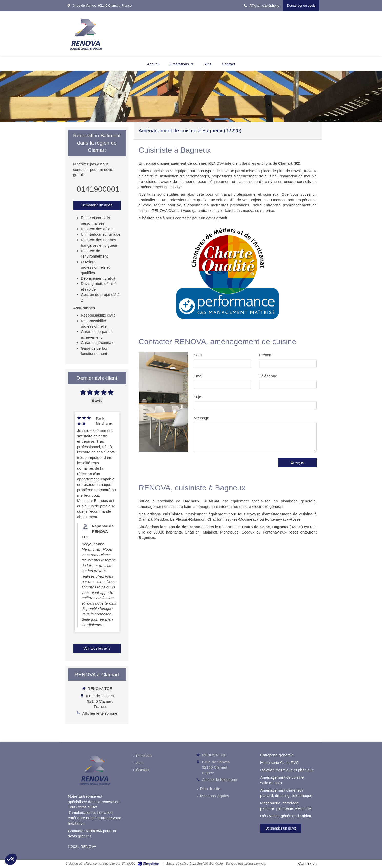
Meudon (161, 519)
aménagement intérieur (213, 506)
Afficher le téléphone (264, 6)
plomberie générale (298, 501)
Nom (198, 355)
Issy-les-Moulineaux (242, 519)
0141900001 (98, 189)
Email (198, 376)
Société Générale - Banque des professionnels (231, 864)
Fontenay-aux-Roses (283, 519)
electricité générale (268, 506)
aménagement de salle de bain (165, 506)
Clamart (145, 519)
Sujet (198, 397)
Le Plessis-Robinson (188, 519)
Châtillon (215, 519)
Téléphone (268, 376)
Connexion (307, 863)
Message (201, 418)
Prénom (266, 355)
